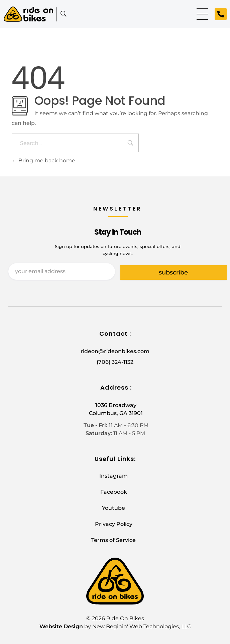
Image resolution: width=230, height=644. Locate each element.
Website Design (61, 626)
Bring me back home (43, 160)
